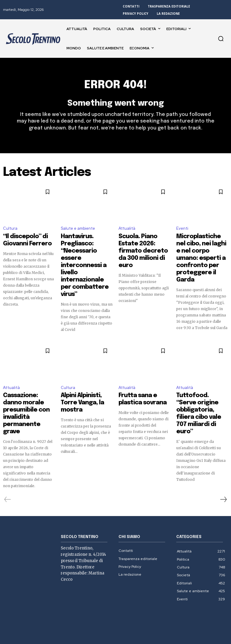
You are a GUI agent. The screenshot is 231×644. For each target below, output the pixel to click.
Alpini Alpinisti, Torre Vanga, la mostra (82, 375)
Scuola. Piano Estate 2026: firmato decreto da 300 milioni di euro (143, 244)
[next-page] (223, 456)
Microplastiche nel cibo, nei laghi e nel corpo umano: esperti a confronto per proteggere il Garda (202, 250)
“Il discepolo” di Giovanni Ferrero (20, 242)
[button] (221, 39)
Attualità (127, 232)
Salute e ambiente (78, 232)
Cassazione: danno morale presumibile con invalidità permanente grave (28, 381)
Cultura (10, 232)
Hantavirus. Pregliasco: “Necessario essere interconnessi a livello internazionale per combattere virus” (85, 250)
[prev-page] (8, 456)
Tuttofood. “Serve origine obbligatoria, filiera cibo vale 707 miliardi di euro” (198, 381)
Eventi (182, 232)
